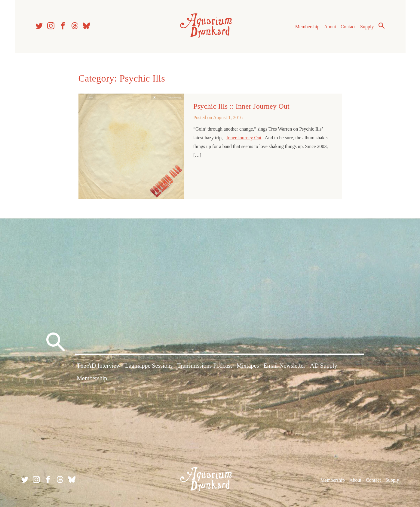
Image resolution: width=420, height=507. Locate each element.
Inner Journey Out (244, 138)
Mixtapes (248, 366)
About (330, 27)
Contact (348, 27)
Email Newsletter (284, 366)
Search (382, 26)
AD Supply (324, 366)
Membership (307, 27)
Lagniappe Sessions (149, 366)
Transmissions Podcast (204, 366)
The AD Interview (99, 366)
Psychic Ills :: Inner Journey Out (241, 106)
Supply (367, 27)
